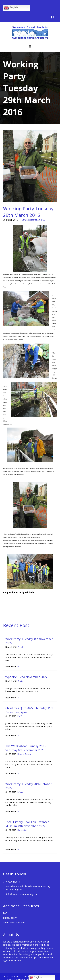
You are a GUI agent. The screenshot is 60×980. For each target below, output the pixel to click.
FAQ (5, 913)
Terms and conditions (14, 922)
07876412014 (13, 882)
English (11, 8)
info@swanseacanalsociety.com (22, 894)
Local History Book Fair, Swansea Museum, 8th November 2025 (27, 824)
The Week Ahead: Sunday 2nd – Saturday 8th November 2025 (26, 748)
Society (28, 754)
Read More (12, 666)
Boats (20, 681)
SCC (20, 716)
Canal (24, 220)
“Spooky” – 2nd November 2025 (26, 677)
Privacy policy (10, 918)
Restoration (34, 220)
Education (23, 830)
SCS (43, 220)
